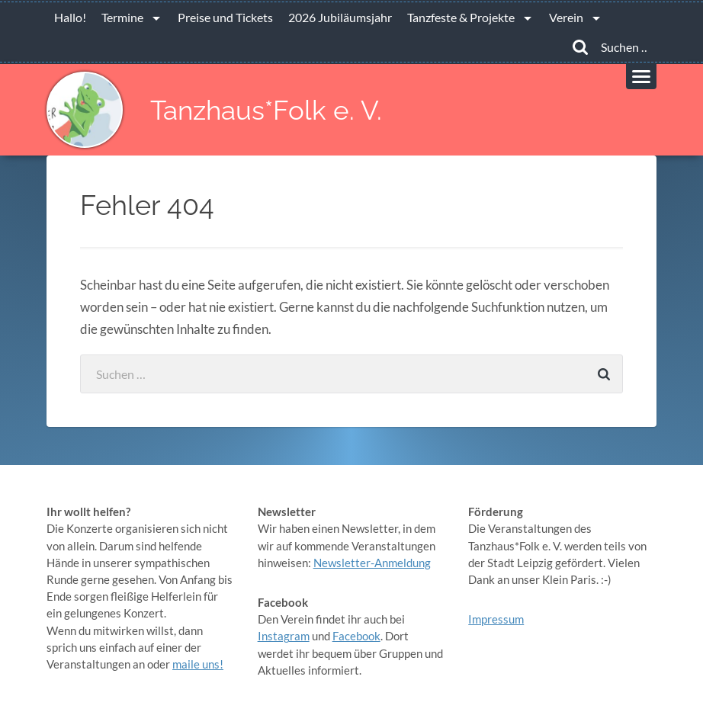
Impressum (496, 619)
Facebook (356, 636)
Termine (122, 17)
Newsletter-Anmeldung (372, 563)
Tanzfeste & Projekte (461, 17)
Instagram (284, 636)
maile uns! (198, 664)
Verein (566, 17)
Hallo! (70, 17)
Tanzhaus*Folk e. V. (266, 110)
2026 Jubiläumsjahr (340, 17)
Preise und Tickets (225, 17)
